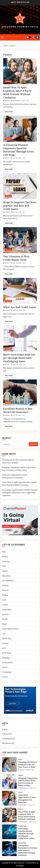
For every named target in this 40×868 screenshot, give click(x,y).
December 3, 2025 (19, 101)
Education (6, 576)
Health (5, 619)
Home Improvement (10, 629)
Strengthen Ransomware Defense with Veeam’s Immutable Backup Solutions (28, 850)
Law (4, 634)
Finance (8, 81)
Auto (4, 552)
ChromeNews (31, 863)
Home (5, 624)
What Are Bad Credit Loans (20, 307)
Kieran (7, 101)
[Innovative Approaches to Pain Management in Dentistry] (9, 798)
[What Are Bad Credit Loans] (20, 291)
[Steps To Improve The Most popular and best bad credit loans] (20, 186)
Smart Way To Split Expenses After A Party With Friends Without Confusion (17, 92)
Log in (5, 729)
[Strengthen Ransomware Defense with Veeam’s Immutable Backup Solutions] (9, 849)
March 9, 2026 (25, 770)
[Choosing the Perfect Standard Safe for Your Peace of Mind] (9, 764)
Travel (5, 677)
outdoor (5, 643)
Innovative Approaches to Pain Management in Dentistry (27, 799)
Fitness (5, 595)
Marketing (7, 638)
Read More (9, 112)
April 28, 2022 (17, 311)
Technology (7, 672)
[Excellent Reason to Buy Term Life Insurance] (20, 392)
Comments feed (8, 739)
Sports (5, 667)
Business (6, 561)
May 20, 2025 (17, 158)
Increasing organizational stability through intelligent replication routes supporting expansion (20, 493)
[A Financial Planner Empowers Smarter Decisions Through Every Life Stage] (20, 129)
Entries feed (7, 734)
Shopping (6, 658)
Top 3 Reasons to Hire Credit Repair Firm (16, 258)
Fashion (5, 585)
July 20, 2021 (17, 415)
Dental (5, 571)
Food (4, 600)
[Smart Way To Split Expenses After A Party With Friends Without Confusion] (20, 71)
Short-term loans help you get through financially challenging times (19, 358)
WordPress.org (8, 743)
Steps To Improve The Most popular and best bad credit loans (20, 206)
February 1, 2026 (26, 805)
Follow (37, 37)
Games (5, 605)
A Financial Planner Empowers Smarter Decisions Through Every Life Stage (19, 150)
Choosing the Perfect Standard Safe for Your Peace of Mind (28, 765)
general (5, 614)
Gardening (7, 610)
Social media (7, 662)
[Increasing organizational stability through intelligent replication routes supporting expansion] (9, 832)
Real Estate (7, 653)
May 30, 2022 (17, 263)
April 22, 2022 (17, 365)
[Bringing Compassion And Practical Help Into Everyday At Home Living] (9, 781)
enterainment (8, 581)
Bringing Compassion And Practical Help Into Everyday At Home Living (28, 782)
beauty (5, 556)
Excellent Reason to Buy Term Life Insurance (18, 410)
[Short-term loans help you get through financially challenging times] (20, 338)
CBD (4, 566)
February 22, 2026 (26, 788)
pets (4, 648)
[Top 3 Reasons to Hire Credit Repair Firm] (20, 240)
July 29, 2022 (17, 212)
